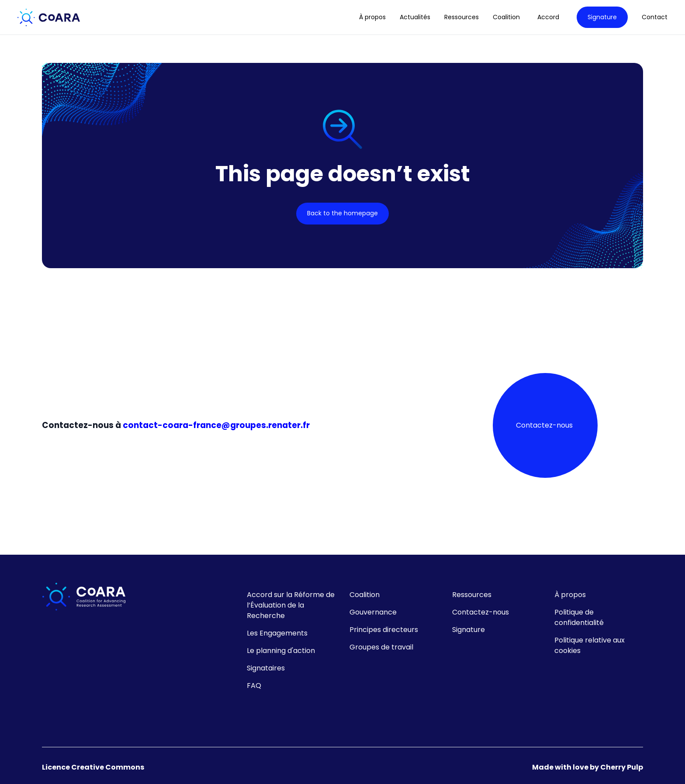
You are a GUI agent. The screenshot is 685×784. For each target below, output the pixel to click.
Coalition (365, 595)
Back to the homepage (342, 213)
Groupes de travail (381, 647)
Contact (655, 17)
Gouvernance (373, 612)
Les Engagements (277, 633)
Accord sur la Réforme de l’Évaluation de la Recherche (291, 605)
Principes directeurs (384, 630)
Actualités (415, 17)
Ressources (462, 17)
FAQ (254, 686)
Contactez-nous (544, 425)
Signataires (266, 668)
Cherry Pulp (622, 767)
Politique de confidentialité (579, 617)
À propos (372, 17)
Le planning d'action (281, 651)
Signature (602, 17)
